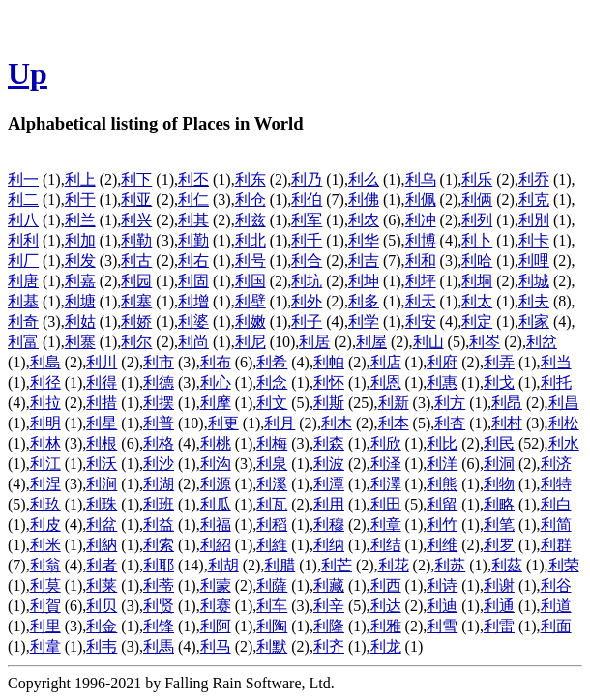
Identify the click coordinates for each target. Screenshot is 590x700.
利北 (251, 240)
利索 (159, 545)
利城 (534, 281)
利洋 (442, 464)
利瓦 (272, 504)
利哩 (534, 261)
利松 (564, 423)
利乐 (477, 179)
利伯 (307, 200)
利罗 (499, 545)
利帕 (329, 362)
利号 (251, 261)
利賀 (45, 606)
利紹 (216, 545)
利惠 (442, 382)
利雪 (442, 626)
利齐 (329, 646)
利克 (534, 200)
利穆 (329, 525)
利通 (499, 606)
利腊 (280, 565)
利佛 (364, 200)
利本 (394, 423)
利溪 (272, 484)
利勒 (136, 240)
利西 (386, 585)
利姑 (80, 321)
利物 (499, 484)
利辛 (329, 606)
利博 (421, 240)
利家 (534, 321)
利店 (386, 362)
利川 (102, 362)
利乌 (421, 179)
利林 (45, 443)
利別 (534, 220)
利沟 (216, 464)
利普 (159, 423)
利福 (216, 525)
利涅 (45, 484)
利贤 (159, 606)
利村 (507, 423)
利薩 (272, 585)
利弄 (499, 362)
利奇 (23, 321)
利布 (216, 362)
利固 (193, 281)
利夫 (534, 301)
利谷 (556, 585)
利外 (307, 301)
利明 (45, 423)
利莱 (102, 585)
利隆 (329, 626)
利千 (307, 240)
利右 (193, 261)
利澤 (386, 484)
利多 (364, 301)
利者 (102, 565)
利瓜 (216, 504)
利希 (272, 362)
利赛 (216, 606)
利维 (442, 545)
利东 (251, 179)
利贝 (102, 606)
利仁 (193, 200)
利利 (23, 240)
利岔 (542, 342)
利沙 (159, 464)
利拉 (45, 403)
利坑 (307, 281)
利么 (364, 179)
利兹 (251, 220)
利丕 (193, 179)
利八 (23, 220)
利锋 (159, 626)
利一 (23, 179)
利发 (80, 261)
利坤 (364, 281)
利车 (272, 606)
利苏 (450, 565)
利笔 (499, 525)
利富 (23, 342)
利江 (45, 464)
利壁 (251, 301)
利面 (556, 626)
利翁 (45, 565)
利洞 (499, 464)
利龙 (386, 646)
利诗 (442, 585)
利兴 (136, 220)
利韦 (102, 646)
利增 (193, 301)
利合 (307, 261)
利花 (394, 565)
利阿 (216, 626)
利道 (556, 606)
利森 (329, 443)
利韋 (45, 646)
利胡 (223, 565)
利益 (159, 525)
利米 (45, 545)
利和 (421, 261)
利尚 (193, 342)
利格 (159, 443)
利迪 (442, 606)
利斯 (329, 403)
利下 (136, 179)
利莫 (45, 585)
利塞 (136, 301)
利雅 (386, 626)
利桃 (216, 443)
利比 (442, 443)
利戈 (499, 382)
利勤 (193, 240)
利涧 (102, 484)
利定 (477, 321)
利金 (102, 626)
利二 (23, 200)
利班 (159, 504)
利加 (80, 240)
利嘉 (80, 281)
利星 (102, 423)
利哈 (477, 261)
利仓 (251, 200)
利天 (421, 301)
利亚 (136, 200)
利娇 (136, 321)
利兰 (80, 220)
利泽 (386, 464)
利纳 (329, 545)
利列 (477, 220)
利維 (272, 545)
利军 (307, 220)
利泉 (272, 464)
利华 (364, 240)
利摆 (159, 403)
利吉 (364, 261)
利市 (159, 362)
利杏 (450, 423)
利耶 (159, 565)
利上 (80, 179)
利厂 (23, 261)
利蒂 (159, 585)
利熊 (442, 484)
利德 (159, 382)
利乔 (534, 179)
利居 (314, 342)
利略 (499, 504)
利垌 (477, 281)
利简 (556, 525)
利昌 (564, 403)
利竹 (442, 525)
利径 (45, 382)
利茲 (507, 565)
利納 (102, 545)
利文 (272, 403)
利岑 (485, 342)
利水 (564, 443)
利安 (421, 321)
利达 (386, 606)
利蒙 (216, 585)
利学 (364, 321)
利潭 (329, 484)
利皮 (45, 525)
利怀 (329, 382)
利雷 (499, 626)
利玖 (45, 504)
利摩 (216, 403)
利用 (329, 504)
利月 (280, 423)
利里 (45, 626)
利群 (556, 545)
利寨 (80, 342)
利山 (428, 342)
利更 (223, 423)
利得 (102, 382)
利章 (386, 525)
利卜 (477, 240)
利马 (216, 646)
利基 (23, 301)
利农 (364, 220)
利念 (272, 382)
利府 (442, 362)
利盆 (102, 525)
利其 (193, 220)
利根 (102, 443)
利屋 (371, 342)
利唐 (23, 281)
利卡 (534, 240)
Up (28, 73)
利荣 (564, 565)
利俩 (477, 200)
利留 (442, 504)
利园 (136, 281)
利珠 (102, 504)
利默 (272, 646)
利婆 (193, 321)
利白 (556, 504)
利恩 (386, 382)
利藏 (329, 585)
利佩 (421, 200)
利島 (45, 362)
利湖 (159, 484)
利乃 (307, 179)
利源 (216, 484)
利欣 (386, 443)
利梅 (272, 443)
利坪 (421, 281)
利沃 (102, 464)
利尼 (251, 342)
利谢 (499, 585)
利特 (556, 484)
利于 (80, 200)
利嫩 (251, 321)
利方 (450, 403)
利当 (556, 362)
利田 (386, 504)
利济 (556, 464)
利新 (394, 403)
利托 (556, 382)
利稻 (272, 525)
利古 (136, 261)
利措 (102, 403)
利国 (251, 281)
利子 (307, 321)
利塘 (80, 301)
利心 (216, 382)
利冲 (421, 220)
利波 (329, 464)
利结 (386, 545)
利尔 (136, 342)
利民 (499, 443)
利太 (477, 301)
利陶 (272, 626)
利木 (337, 423)
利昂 (507, 403)
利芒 (337, 565)
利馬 (159, 646)
